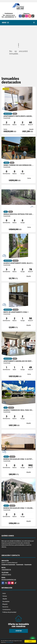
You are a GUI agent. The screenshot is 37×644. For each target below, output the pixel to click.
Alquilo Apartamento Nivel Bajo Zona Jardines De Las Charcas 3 (18, 263)
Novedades (6, 601)
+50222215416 (10, 15)
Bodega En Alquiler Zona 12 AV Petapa (18, 459)
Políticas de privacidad (9, 612)
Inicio (4, 593)
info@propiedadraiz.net (9, 580)
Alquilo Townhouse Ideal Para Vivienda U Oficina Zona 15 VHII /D (18, 410)
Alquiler (5, 599)
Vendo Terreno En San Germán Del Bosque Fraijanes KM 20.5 (18, 165)
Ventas (5, 596)
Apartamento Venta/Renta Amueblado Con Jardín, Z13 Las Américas (18, 116)
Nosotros (5, 607)
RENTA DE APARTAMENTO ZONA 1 (16, 312)
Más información (10, 642)
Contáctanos (6, 610)
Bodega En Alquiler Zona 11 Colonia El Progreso (18, 508)
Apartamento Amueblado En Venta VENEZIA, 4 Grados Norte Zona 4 (18, 361)
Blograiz (5, 604)
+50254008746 (9, 17)
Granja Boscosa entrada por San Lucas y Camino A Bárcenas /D (18, 214)
